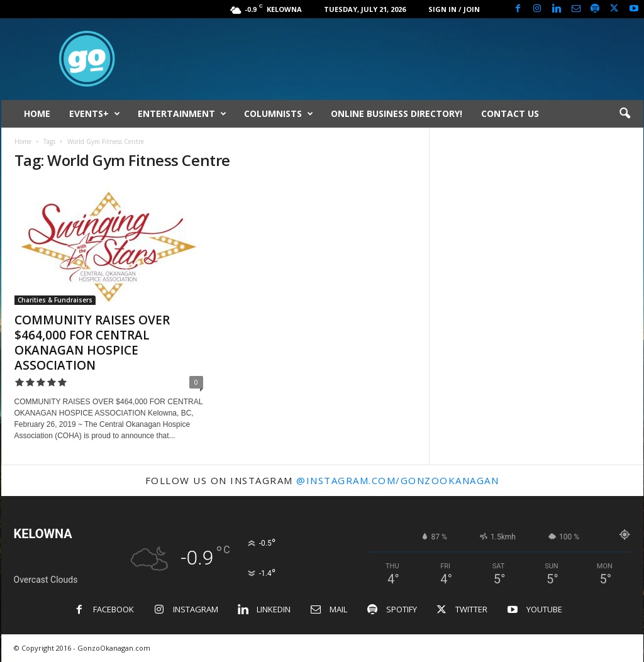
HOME (37, 113)
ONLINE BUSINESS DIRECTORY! (397, 113)
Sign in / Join (454, 9)
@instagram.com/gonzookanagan (397, 480)
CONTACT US (510, 113)
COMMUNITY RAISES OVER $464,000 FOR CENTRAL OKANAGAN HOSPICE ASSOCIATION (92, 343)
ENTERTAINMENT (182, 114)
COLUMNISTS (279, 114)
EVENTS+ (95, 114)
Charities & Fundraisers (55, 300)
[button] (625, 114)
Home (23, 141)
